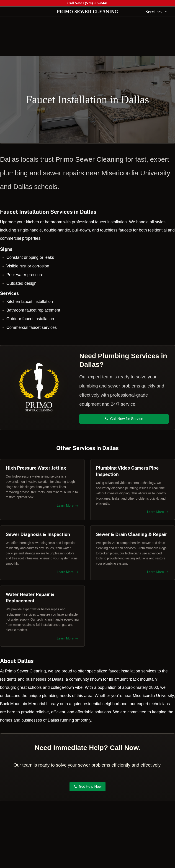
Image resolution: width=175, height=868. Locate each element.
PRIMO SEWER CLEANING (88, 12)
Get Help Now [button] (87, 789)
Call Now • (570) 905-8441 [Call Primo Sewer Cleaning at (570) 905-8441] (87, 3)
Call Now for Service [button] (124, 416)
